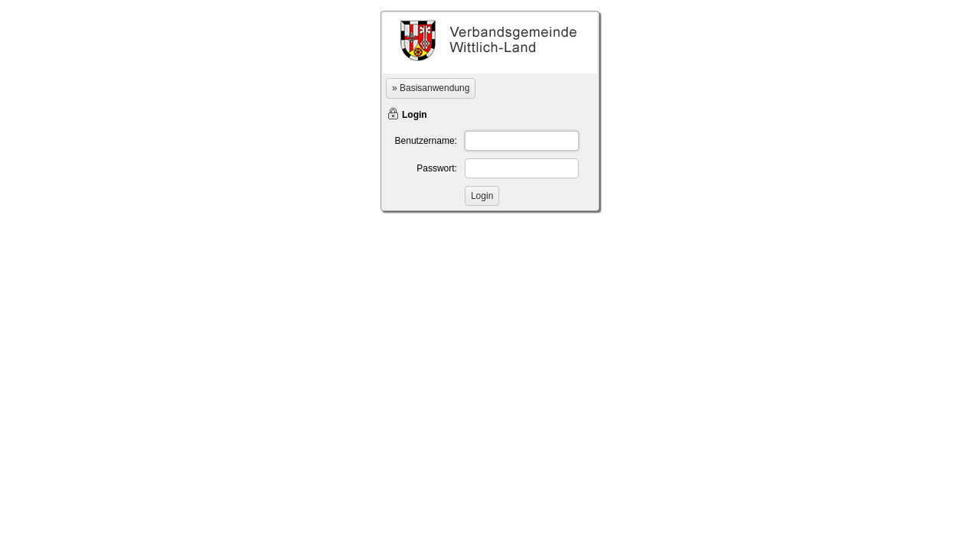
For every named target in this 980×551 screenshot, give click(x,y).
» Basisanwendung (431, 88)
